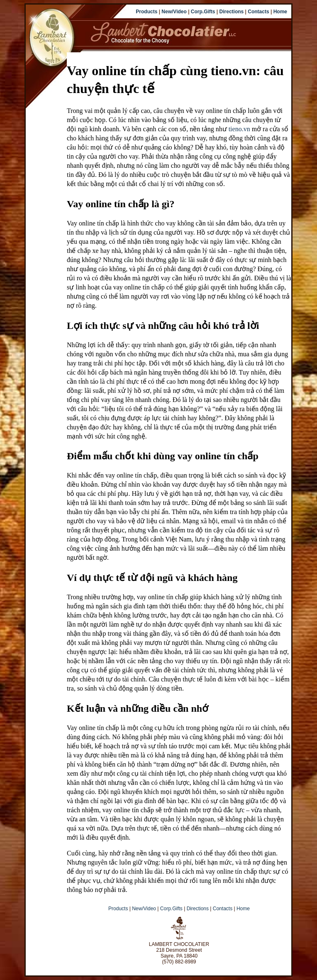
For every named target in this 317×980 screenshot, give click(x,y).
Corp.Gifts (203, 12)
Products (146, 12)
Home (280, 12)
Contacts (258, 12)
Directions (232, 12)
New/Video (174, 12)
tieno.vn (239, 129)
